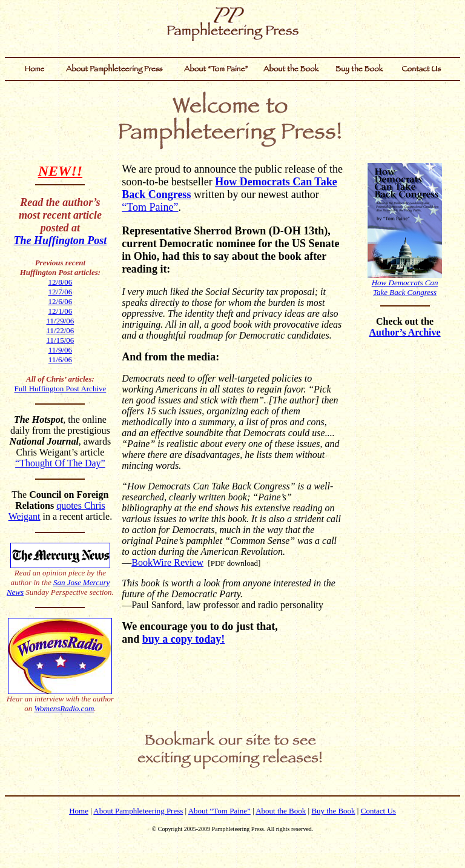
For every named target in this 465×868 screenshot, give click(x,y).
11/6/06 (60, 359)
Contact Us (378, 811)
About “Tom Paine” (219, 811)
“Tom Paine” (150, 207)
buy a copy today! (184, 639)
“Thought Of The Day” (60, 463)
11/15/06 (61, 340)
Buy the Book (333, 811)
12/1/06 (61, 311)
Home (79, 811)
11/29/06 (61, 321)
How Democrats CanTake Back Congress (405, 287)
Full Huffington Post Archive (60, 389)
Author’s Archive (405, 332)
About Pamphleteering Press (138, 811)
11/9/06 (60, 350)
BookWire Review (167, 562)
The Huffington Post (61, 240)
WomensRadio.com (64, 708)
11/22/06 (61, 330)
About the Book (281, 811)
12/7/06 (61, 292)
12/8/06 (61, 282)
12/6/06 (61, 301)
